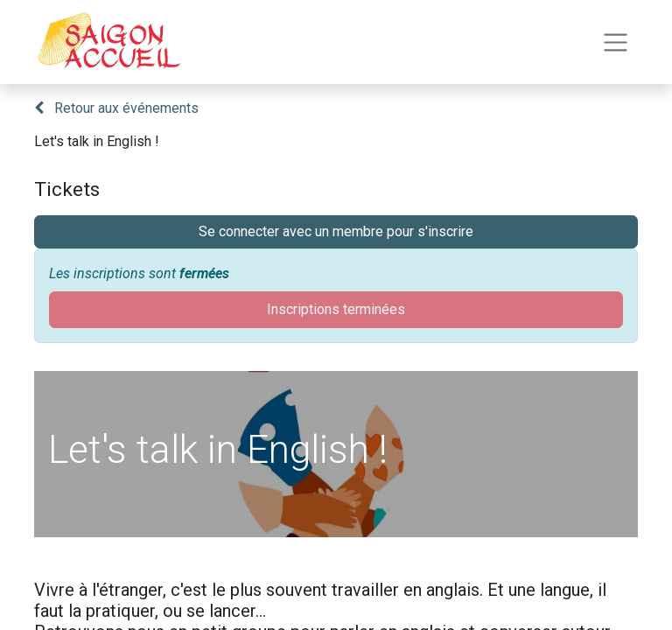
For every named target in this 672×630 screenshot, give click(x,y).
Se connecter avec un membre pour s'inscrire (336, 231)
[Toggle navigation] (616, 42)
